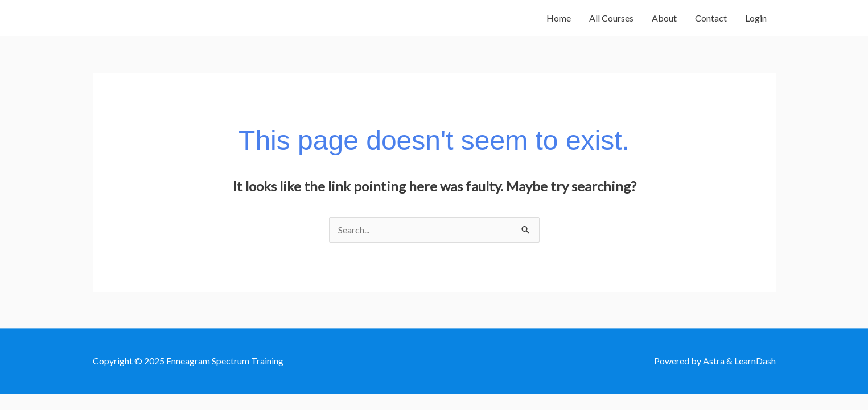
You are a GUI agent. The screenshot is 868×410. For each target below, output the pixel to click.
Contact (711, 18)
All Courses (611, 18)
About (664, 18)
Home (559, 18)
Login (756, 18)
